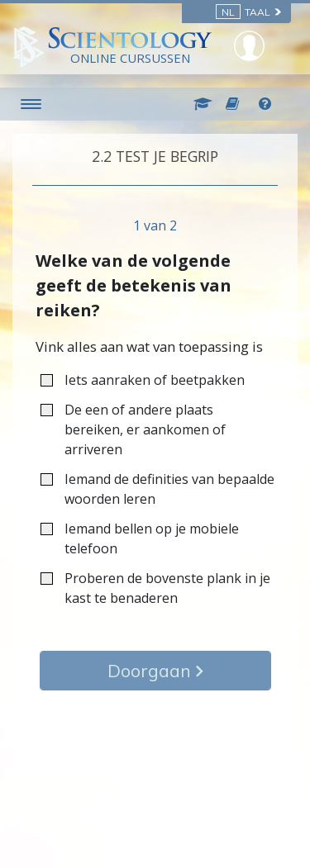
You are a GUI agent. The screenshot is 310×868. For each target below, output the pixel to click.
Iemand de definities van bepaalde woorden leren (157, 489)
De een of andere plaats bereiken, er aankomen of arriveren (133, 429)
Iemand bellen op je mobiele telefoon (140, 538)
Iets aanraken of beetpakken (148, 379)
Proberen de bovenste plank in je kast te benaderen (155, 588)
